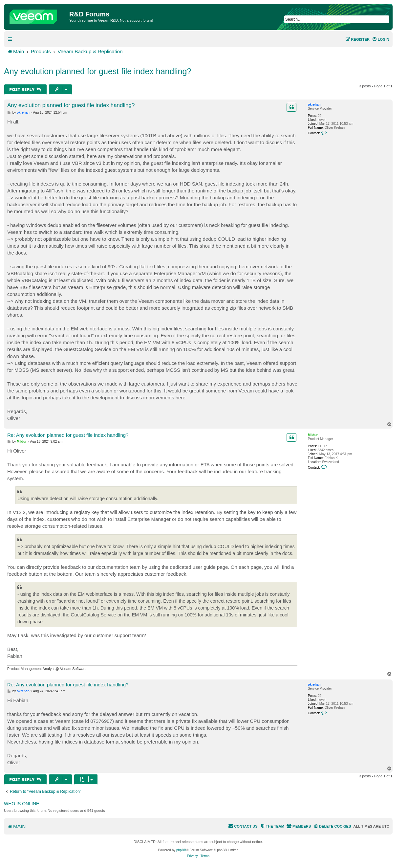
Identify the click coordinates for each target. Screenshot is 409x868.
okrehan (314, 105)
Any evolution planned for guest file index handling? (98, 71)
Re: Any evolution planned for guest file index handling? (68, 435)
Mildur (313, 435)
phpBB (181, 850)
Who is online (22, 804)
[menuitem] (381, 39)
